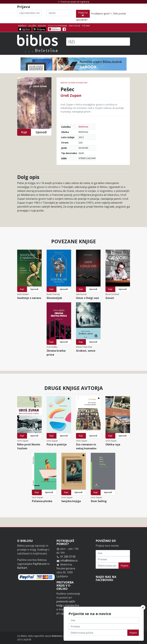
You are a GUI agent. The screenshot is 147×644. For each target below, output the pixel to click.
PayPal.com (40, 564)
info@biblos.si (69, 561)
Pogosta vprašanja (57, 26)
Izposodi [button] (41, 132)
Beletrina (83, 127)
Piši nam (86, 26)
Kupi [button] (24, 132)
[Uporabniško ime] (29, 13)
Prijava (124, 566)
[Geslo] (59, 13)
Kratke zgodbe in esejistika (74, 83)
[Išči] (98, 42)
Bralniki (42, 26)
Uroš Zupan (71, 95)
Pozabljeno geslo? (101, 14)
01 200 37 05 (68, 557)
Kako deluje (75, 26)
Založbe (32, 26)
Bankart (22, 568)
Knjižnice (22, 26)
